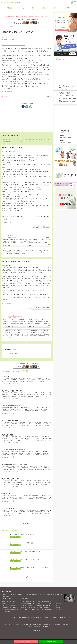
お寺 (55, 8)
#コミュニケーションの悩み (18, 45)
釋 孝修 (10, 235)
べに (3, 37)
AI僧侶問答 (67, 8)
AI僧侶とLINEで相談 (51, 642)
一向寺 (48, 318)
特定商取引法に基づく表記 (62, 625)
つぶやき (22, 8)
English (71, 625)
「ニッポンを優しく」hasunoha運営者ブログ (18, 618)
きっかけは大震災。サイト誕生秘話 (39, 618)
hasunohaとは (6, 625)
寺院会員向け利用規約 (48, 625)
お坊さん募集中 (15, 625)
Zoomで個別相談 (26, 642)
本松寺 (48, 238)
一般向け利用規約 (37, 625)
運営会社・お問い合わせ (34, 627)
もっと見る (26, 523)
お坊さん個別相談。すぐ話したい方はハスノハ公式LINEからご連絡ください (26, 17)
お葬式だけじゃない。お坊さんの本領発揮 (60, 618)
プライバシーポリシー (26, 625)
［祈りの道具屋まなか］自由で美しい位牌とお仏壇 (26, 20)
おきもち (48, 227)
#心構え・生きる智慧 (7, 45)
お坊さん (44, 8)
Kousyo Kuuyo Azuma (15, 316)
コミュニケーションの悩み (7, 26)
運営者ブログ (45, 627)
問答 (33, 8)
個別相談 (9, 8)
